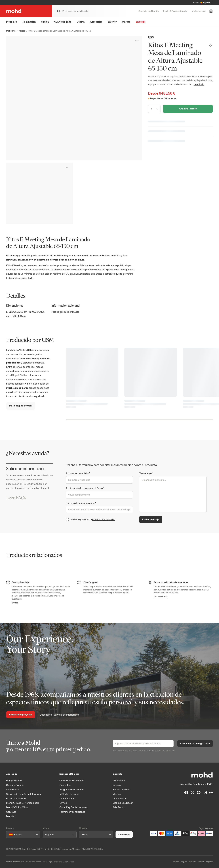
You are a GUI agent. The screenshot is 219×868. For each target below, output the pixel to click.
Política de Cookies (33, 862)
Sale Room (118, 807)
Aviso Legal (48, 862)
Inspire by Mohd (121, 790)
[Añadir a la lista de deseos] (211, 45)
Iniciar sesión (199, 11)
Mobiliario (12, 22)
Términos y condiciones (72, 812)
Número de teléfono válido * (81, 503)
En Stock (141, 22)
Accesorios (96, 22)
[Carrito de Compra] (211, 11)
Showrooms (13, 790)
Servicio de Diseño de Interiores (23, 794)
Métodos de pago (69, 794)
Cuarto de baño (63, 22)
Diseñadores (120, 799)
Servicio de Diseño (149, 11)
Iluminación (29, 22)
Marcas (126, 22)
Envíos (15, 603)
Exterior (112, 22)
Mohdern (11, 816)
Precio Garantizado (17, 799)
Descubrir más (161, 597)
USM (151, 37)
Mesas (22, 31)
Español (210, 862)
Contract (11, 812)
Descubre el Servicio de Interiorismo (60, 715)
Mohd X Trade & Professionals (23, 803)
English (184, 862)
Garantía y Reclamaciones (74, 807)
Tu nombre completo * (78, 473)
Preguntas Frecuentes (72, 790)
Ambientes (119, 781)
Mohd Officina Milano (18, 807)
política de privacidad (165, 750)
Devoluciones (67, 799)
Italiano (176, 862)
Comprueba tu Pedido (72, 781)
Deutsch (201, 862)
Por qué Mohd (14, 781)
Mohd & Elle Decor (123, 803)
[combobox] (9, 835)
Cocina (45, 22)
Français (192, 862)
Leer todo (199, 84)
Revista (117, 785)
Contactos (65, 785)
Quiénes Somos (15, 785)
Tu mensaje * (146, 473)
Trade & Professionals (175, 11)
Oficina (81, 22)
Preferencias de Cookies (64, 862)
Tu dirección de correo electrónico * (85, 488)
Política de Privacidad (104, 519)
